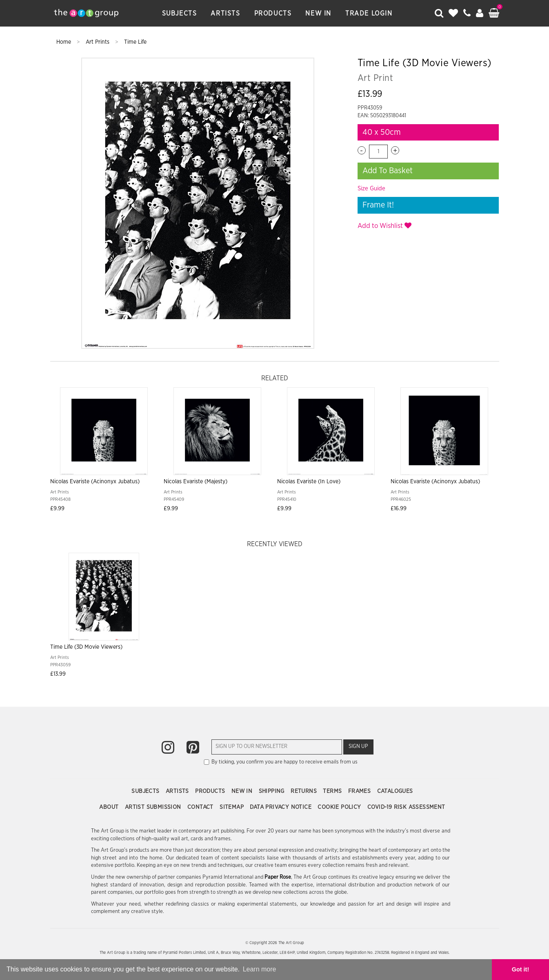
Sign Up (358, 747)
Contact (201, 807)
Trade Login (369, 13)
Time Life (135, 42)
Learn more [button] (260, 969)
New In (318, 13)
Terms (333, 791)
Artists (225, 13)
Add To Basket (388, 171)
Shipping (273, 791)
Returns (305, 791)
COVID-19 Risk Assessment (406, 807)
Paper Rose (278, 877)
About (110, 807)
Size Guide (371, 189)
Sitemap (232, 807)
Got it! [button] (520, 969)
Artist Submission (154, 807)
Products (273, 13)
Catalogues (395, 791)
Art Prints (98, 42)
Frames (360, 791)
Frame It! (378, 205)
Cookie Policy (340, 807)
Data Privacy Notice (281, 807)
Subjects (180, 13)
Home (64, 42)
